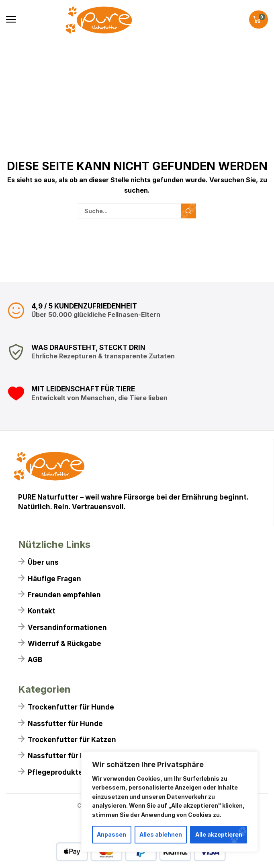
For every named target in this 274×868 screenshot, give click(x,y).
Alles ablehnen (161, 834)
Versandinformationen (67, 627)
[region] (170, 802)
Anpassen (111, 834)
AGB (35, 660)
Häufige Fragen (54, 579)
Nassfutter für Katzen (66, 756)
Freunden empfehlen (64, 595)
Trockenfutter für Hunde (71, 707)
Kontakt (42, 611)
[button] (11, 20)
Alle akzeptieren (219, 834)
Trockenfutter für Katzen (72, 740)
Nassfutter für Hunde (65, 724)
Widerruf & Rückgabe (64, 644)
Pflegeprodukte (55, 772)
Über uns (43, 562)
